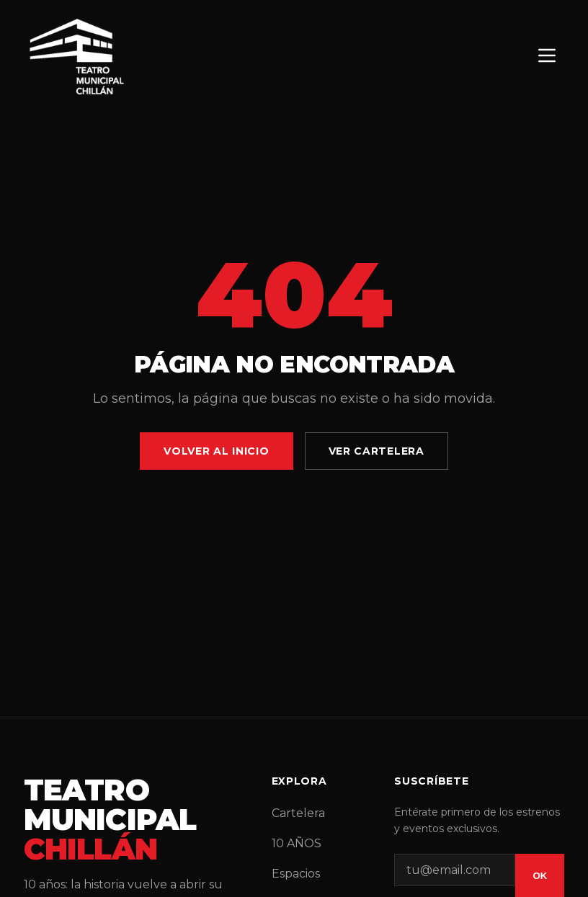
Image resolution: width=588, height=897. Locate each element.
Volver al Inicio (216, 451)
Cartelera (298, 813)
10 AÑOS (297, 843)
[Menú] (547, 57)
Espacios (296, 874)
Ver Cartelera (377, 451)
